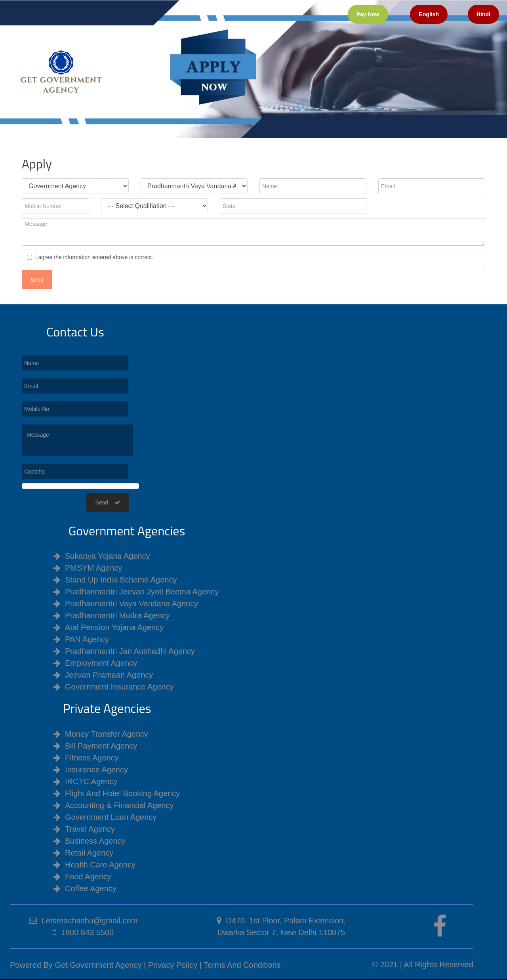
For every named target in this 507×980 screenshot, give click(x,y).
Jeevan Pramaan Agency (109, 675)
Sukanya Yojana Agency (108, 556)
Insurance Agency (96, 770)
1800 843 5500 (87, 932)
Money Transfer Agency (107, 734)
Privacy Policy (173, 965)
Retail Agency (89, 853)
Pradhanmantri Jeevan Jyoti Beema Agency (142, 592)
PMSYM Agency (94, 568)
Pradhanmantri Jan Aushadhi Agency (130, 651)
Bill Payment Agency (101, 746)
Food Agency (88, 877)
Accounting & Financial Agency (119, 805)
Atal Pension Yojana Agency (114, 627)
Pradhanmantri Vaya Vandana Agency (132, 604)
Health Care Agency (100, 865)
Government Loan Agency (111, 817)
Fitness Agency (92, 758)
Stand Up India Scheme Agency (121, 580)
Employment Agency (101, 663)
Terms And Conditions (242, 965)
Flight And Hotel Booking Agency (122, 793)
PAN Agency (87, 639)
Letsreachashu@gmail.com (90, 921)
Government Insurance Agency (119, 687)
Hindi (483, 14)
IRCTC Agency (91, 781)
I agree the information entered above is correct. (93, 257)
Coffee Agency (91, 888)
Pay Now (368, 14)
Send (108, 502)
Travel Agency (90, 829)
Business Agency (95, 841)
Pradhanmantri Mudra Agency (117, 615)
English (429, 14)
